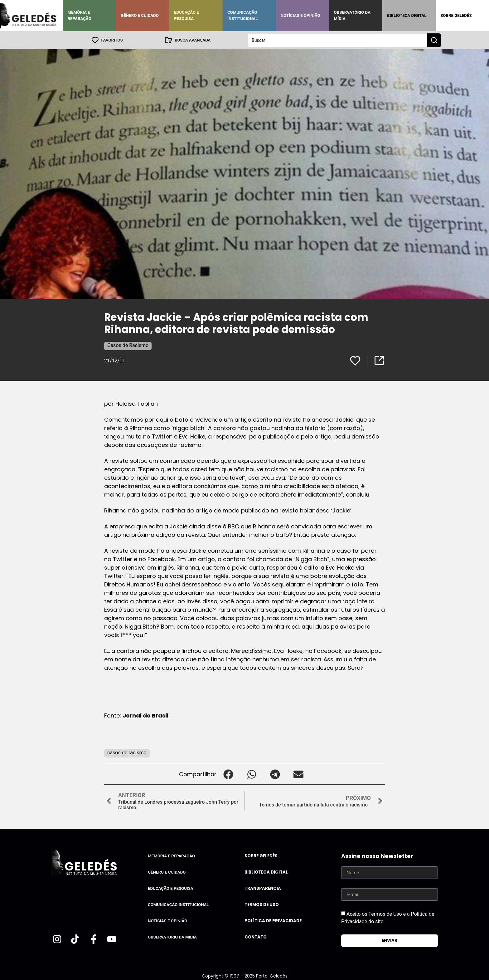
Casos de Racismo (128, 345)
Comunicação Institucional (243, 15)
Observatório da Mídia (352, 15)
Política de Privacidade (273, 921)
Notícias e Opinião (300, 15)
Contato (256, 937)
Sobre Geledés (456, 15)
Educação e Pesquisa (186, 15)
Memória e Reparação (80, 15)
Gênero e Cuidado (140, 15)
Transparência (263, 888)
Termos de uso (262, 904)
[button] (228, 774)
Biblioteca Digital (407, 15)
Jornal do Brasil (145, 715)
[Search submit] (434, 40)
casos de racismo (127, 752)
